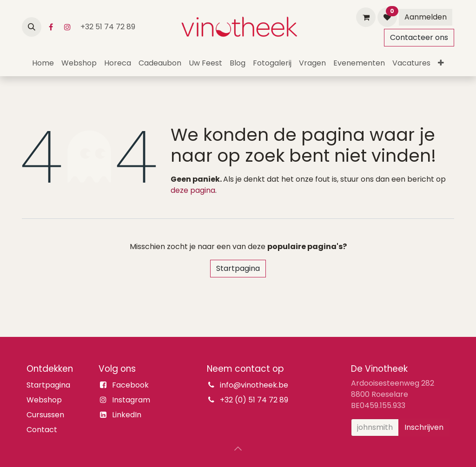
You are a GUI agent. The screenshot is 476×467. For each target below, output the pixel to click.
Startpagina (238, 268)
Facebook (130, 385)
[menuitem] (43, 63)
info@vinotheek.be (254, 385)
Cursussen (45, 415)
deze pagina (193, 190)
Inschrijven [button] (424, 427)
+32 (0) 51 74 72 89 (254, 400)
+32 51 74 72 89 (109, 27)
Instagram (131, 400)
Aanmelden (426, 17)
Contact (42, 430)
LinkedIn (127, 415)
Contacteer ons (419, 37)
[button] (32, 27)
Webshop (44, 400)
